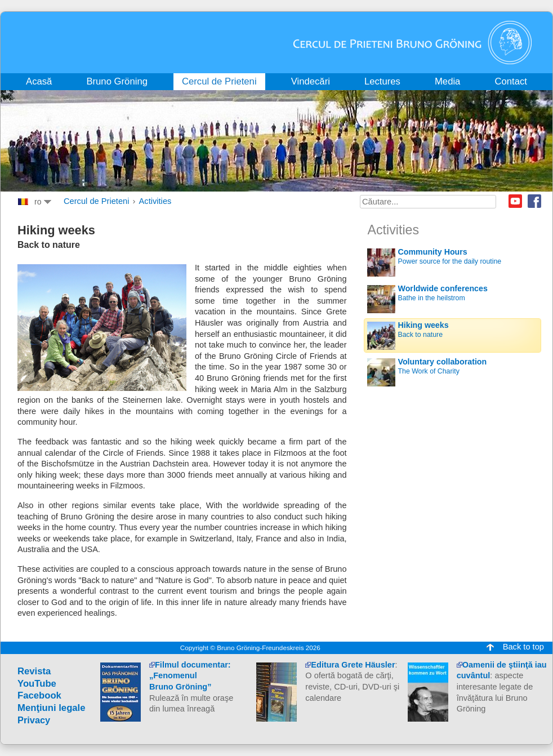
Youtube (515, 201)
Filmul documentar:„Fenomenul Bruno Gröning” (190, 676)
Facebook (534, 201)
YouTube (37, 684)
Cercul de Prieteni (97, 201)
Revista (34, 671)
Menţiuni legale (52, 708)
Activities (155, 201)
